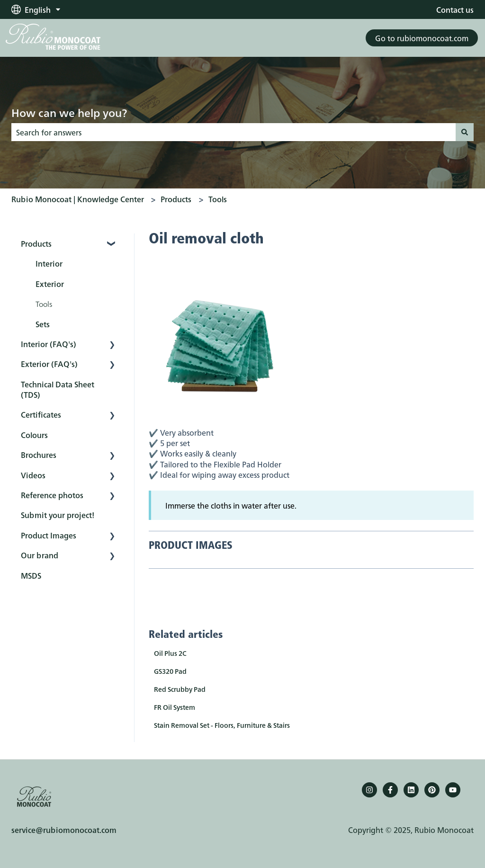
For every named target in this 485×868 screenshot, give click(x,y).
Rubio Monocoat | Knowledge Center (78, 199)
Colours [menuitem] (34, 435)
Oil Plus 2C (170, 653)
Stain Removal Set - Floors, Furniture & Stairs (222, 725)
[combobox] (234, 132)
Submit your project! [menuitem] (58, 515)
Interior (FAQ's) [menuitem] (49, 344)
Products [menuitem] (36, 243)
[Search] (465, 132)
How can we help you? (69, 112)
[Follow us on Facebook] (390, 790)
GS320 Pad (170, 671)
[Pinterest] (432, 790)
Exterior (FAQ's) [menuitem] (49, 364)
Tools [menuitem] (44, 304)
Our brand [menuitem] (40, 555)
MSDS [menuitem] (31, 575)
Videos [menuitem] (33, 475)
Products (176, 199)
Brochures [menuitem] (39, 455)
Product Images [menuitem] (49, 535)
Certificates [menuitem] (41, 414)
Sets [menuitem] (43, 324)
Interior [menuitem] (49, 263)
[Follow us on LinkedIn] (411, 790)
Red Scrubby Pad (180, 689)
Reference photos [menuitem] (52, 495)
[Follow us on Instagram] (369, 790)
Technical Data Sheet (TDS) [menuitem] (58, 389)
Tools (218, 199)
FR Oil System (175, 707)
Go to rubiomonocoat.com (422, 38)
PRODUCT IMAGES (191, 546)
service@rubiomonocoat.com (64, 830)
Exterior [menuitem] (50, 284)
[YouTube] (453, 790)
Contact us (455, 9)
